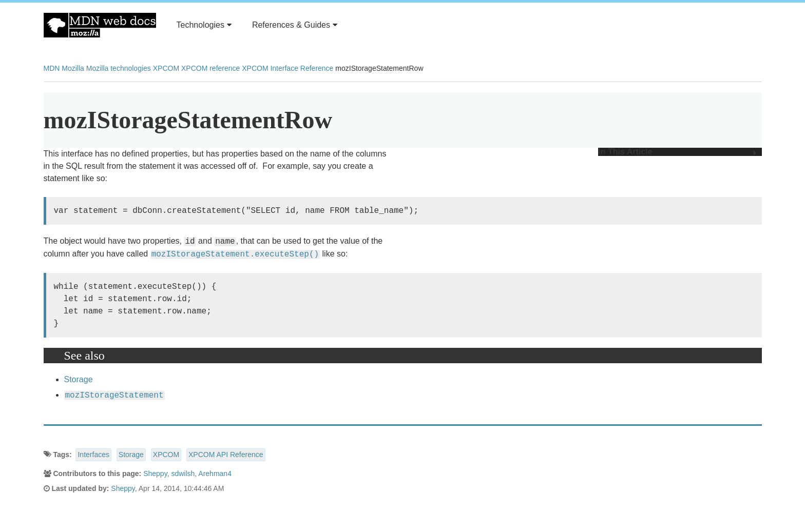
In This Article (677, 152)
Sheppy (155, 474)
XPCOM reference (210, 68)
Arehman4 (215, 474)
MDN (52, 68)
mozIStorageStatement (114, 396)
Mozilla (73, 68)
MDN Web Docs (100, 25)
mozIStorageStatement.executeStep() (235, 254)
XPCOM (166, 68)
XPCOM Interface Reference (287, 68)
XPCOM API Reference (226, 455)
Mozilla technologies (119, 68)
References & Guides (295, 25)
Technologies (204, 25)
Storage (79, 379)
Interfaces (93, 455)
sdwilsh (183, 474)
